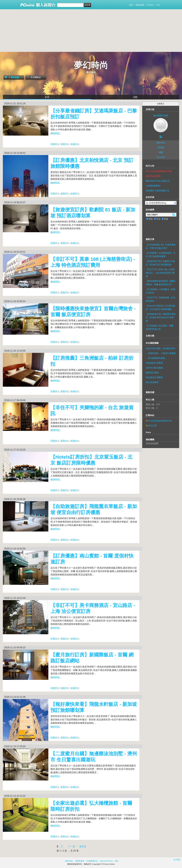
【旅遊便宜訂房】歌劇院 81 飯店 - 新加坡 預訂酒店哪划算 (160, 263)
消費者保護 (80, 861)
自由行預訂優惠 (153, 348)
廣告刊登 (69, 861)
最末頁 (83, 846)
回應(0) (54, 144)
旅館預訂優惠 (152, 373)
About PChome (106, 861)
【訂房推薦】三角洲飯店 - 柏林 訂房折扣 (161, 291)
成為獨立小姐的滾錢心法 (157, 190)
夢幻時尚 (91, 65)
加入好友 (161, 157)
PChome (150, 5)
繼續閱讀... (56, 133)
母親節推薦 (140, 5)
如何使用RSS (164, 421)
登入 (159, 5)
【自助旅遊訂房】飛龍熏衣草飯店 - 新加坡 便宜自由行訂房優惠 (161, 317)
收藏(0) (74, 144)
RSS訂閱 (152, 421)
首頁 (47, 97)
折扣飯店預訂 (169, 348)
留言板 (161, 147)
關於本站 (161, 143)
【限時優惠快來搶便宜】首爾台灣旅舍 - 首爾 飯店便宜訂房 (161, 283)
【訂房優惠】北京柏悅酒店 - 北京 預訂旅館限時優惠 (161, 255)
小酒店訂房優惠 (168, 353)
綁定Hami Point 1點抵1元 (158, 181)
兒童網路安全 (92, 861)
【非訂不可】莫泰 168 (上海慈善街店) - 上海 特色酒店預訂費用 (160, 273)
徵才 (117, 861)
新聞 (131, 5)
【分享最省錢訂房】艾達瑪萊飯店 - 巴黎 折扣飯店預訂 (161, 246)
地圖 (161, 152)
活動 (135, 97)
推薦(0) (64, 144)
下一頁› (72, 846)
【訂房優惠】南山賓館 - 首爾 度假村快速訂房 (159, 327)
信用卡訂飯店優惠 (154, 368)
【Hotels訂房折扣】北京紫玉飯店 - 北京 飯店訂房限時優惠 (161, 307)
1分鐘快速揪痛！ (154, 186)
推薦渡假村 (153, 353)
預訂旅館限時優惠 (156, 358)
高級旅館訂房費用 (154, 363)
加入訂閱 (152, 426)
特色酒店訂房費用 (154, 377)
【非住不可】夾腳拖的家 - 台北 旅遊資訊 (161, 299)
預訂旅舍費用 (152, 382)
